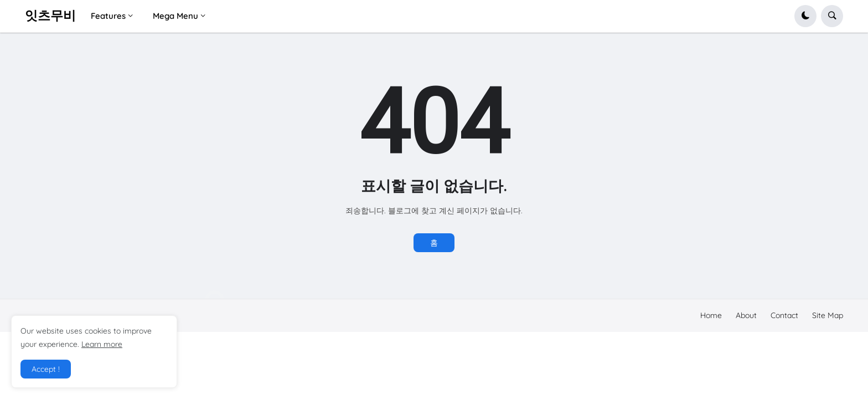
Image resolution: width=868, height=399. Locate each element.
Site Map (828, 315)
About (746, 315)
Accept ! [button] (46, 369)
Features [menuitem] (108, 16)
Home (711, 315)
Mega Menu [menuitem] (175, 16)
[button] (805, 16)
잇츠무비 (50, 16)
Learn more (102, 344)
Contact (784, 315)
